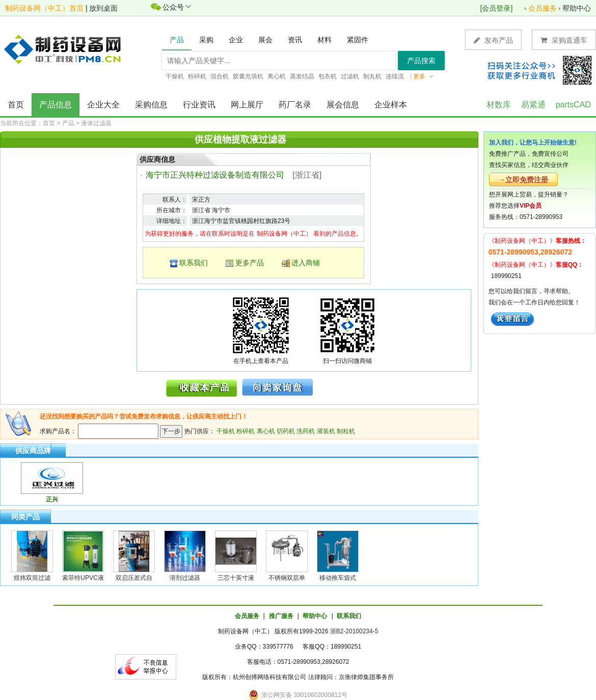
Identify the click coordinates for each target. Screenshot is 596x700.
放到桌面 (103, 8)
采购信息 (151, 105)
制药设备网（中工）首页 (44, 8)
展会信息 (343, 105)
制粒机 (346, 431)
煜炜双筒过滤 (32, 578)
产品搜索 (421, 61)
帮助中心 (577, 8)
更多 (423, 76)
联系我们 (194, 263)
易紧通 (533, 105)
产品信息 (56, 105)
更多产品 (250, 263)
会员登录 (496, 8)
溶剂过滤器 (185, 578)
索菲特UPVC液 (83, 578)
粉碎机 (246, 431)
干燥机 (226, 431)
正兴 (52, 499)
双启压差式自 (134, 578)
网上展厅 (247, 105)
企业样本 (391, 105)
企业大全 (103, 105)
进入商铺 (306, 263)
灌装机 (326, 431)
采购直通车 (564, 40)
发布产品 (493, 40)
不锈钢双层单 (287, 578)
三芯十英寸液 (236, 578)
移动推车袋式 (338, 578)
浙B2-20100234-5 (354, 631)
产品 (68, 123)
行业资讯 (199, 105)
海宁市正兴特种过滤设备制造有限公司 (215, 175)
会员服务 (543, 8)
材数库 (499, 105)
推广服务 (281, 616)
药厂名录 (295, 105)
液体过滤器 (96, 123)
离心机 (266, 431)
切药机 (286, 431)
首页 (16, 105)
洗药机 (306, 431)
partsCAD (573, 105)
